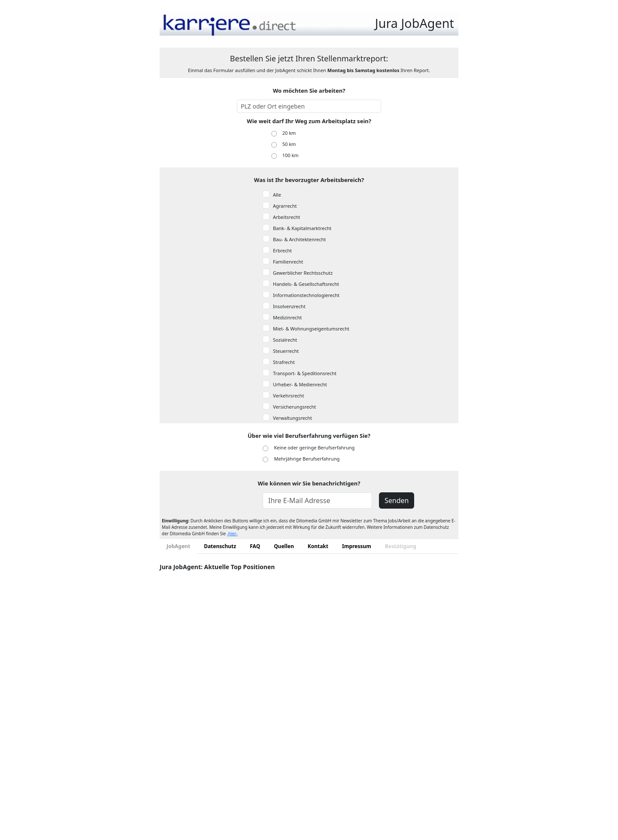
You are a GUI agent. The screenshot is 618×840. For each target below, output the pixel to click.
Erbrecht (282, 250)
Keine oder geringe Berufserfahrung (315, 447)
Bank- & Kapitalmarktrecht (302, 228)
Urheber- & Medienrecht (300, 384)
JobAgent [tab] (178, 546)
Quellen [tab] (284, 546)
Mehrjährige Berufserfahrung (307, 459)
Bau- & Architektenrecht (299, 239)
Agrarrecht (285, 206)
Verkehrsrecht (288, 396)
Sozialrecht (285, 340)
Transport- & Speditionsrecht (305, 373)
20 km (289, 133)
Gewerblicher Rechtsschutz (303, 273)
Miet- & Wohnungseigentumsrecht (311, 329)
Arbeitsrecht (286, 217)
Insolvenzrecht (289, 306)
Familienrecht (288, 262)
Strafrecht (284, 362)
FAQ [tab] (255, 546)
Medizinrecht (287, 317)
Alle (277, 195)
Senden (397, 500)
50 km (289, 144)
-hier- (232, 534)
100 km (291, 155)
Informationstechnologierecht (306, 295)
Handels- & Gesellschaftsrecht (306, 284)
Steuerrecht (286, 351)
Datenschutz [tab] (220, 546)
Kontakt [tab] (318, 546)
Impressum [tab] (357, 546)
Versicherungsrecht (294, 407)
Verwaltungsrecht (292, 418)
